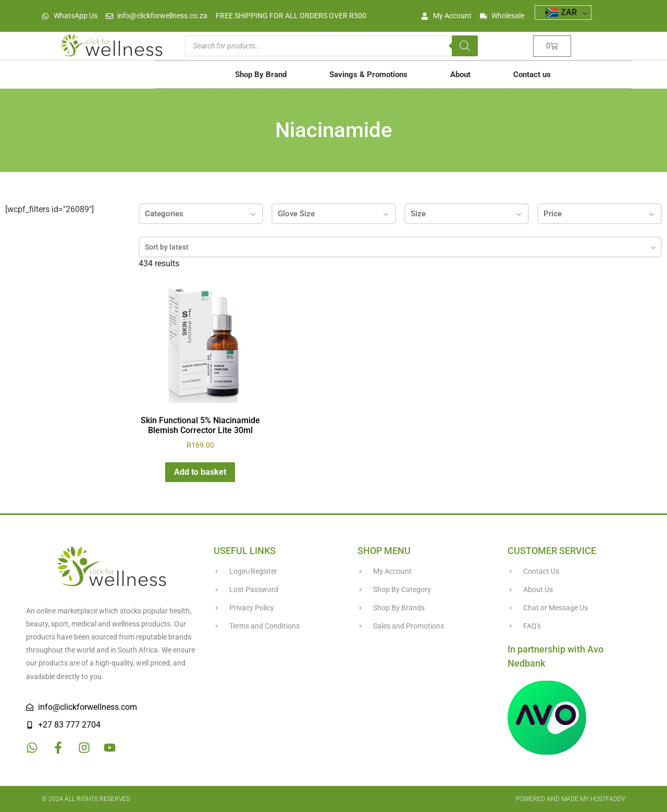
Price (600, 214)
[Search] (465, 46)
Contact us (532, 75)
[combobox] (400, 247)
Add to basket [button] (200, 472)
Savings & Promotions (368, 75)
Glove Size (334, 214)
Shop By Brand (261, 75)
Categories (201, 214)
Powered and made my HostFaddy (571, 799)
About (460, 75)
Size (467, 214)
